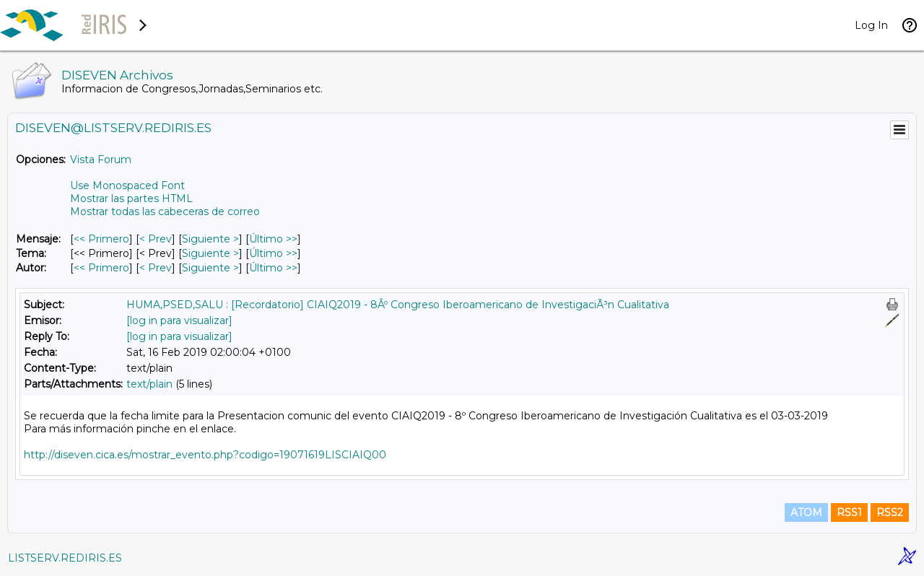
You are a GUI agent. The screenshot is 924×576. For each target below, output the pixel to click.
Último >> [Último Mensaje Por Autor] (273, 268)
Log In (871, 25)
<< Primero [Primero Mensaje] (101, 239)
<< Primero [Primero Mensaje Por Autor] (101, 268)
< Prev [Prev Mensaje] (156, 239)
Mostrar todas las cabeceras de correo (165, 211)
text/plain (149, 384)
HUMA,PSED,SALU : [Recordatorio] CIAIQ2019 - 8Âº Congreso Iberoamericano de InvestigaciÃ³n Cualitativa (398, 305)
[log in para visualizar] (179, 320)
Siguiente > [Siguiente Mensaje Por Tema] (210, 253)
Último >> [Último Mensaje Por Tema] (273, 253)
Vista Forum (101, 160)
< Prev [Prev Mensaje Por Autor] (156, 268)
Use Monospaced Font (127, 186)
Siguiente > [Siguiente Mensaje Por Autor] (210, 268)
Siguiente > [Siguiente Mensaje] (210, 239)
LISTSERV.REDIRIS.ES (65, 558)
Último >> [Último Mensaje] (273, 239)
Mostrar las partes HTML (131, 198)
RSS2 (890, 512)
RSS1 (849, 512)
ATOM (806, 512)
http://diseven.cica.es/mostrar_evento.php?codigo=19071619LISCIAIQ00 (205, 455)
